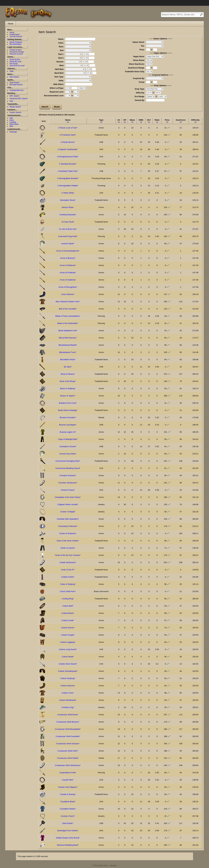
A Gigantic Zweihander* (68, 149)
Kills (11, 118)
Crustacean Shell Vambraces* (68, 765)
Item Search (14, 77)
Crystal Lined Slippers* (68, 787)
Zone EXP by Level (17, 66)
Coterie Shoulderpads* (68, 671)
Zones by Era (15, 60)
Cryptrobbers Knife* (68, 773)
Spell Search (15, 83)
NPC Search (14, 96)
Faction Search (15, 112)
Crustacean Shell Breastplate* (68, 729)
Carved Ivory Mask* (68, 454)
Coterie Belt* (68, 606)
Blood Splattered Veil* (68, 331)
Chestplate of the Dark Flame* (68, 497)
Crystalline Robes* (68, 809)
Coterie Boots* (68, 613)
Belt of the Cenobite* (68, 309)
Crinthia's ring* (68, 707)
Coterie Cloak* (68, 620)
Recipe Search (15, 107)
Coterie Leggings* (68, 642)
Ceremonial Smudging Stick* (68, 461)
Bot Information (15, 44)
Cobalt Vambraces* (68, 562)
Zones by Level (15, 62)
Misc (11, 126)
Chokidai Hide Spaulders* (68, 519)
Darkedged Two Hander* (68, 831)
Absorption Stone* (68, 200)
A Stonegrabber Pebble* (68, 186)
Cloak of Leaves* (68, 548)
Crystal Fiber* (68, 780)
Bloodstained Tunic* (68, 352)
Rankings (13, 132)
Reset (57, 107)
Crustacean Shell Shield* (68, 758)
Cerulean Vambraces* (68, 483)
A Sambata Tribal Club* (68, 171)
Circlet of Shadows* (68, 533)
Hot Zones (14, 64)
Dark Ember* (68, 823)
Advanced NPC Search (19, 99)
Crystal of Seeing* (68, 794)
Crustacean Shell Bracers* (68, 722)
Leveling (13, 122)
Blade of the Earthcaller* (68, 323)
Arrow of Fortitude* (68, 273)
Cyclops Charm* (68, 816)
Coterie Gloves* (68, 628)
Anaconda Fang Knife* (68, 236)
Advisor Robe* (68, 207)
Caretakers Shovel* (68, 446)
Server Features (16, 42)
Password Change (17, 52)
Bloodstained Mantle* (68, 345)
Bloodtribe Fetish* (68, 360)
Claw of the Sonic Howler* (68, 541)
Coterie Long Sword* (68, 649)
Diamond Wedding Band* (68, 845)
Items (12, 120)
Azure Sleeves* (68, 294)
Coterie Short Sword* (68, 664)
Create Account (16, 50)
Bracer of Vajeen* (68, 396)
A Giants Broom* (68, 142)
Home (11, 24)
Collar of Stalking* (68, 584)
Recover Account (16, 54)
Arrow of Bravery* (68, 258)
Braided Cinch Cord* (68, 403)
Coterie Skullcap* (68, 678)
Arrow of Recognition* (68, 287)
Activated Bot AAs (16, 90)
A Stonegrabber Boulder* (68, 178)
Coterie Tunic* (68, 693)
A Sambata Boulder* (68, 164)
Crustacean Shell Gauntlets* (68, 736)
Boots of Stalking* (68, 388)
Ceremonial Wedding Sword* (68, 468)
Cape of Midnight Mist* (68, 439)
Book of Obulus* (68, 374)
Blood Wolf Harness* (68, 338)
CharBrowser (15, 34)
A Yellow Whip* (68, 193)
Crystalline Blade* (68, 802)
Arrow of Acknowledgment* (68, 251)
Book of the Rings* (68, 381)
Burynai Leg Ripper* (68, 425)
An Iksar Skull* (68, 222)
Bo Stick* (68, 367)
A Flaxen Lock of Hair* (68, 128)
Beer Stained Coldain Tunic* (68, 302)
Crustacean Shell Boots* (68, 715)
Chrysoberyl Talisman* (68, 526)
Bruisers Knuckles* (68, 417)
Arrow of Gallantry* (68, 280)
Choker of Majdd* (68, 512)
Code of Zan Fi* (68, 570)
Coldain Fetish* (68, 577)
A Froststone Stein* (68, 135)
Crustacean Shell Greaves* (68, 744)
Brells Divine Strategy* (68, 410)
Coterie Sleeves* (68, 686)
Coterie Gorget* (68, 635)
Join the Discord (16, 37)
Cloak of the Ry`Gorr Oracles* (68, 555)
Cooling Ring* (68, 599)
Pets (11, 101)
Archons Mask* (68, 244)
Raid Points (14, 124)
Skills (12, 71)
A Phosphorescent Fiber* (68, 157)
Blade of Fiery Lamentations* (68, 316)
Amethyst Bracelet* (68, 215)
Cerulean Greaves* (68, 475)
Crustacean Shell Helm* (68, 751)
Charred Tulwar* (68, 490)
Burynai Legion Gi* (68, 432)
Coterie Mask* (68, 657)
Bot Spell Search (16, 85)
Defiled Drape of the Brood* (68, 838)
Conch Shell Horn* (68, 591)
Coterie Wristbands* (68, 700)
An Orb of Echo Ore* (68, 229)
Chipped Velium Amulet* (68, 504)
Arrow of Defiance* (68, 265)
